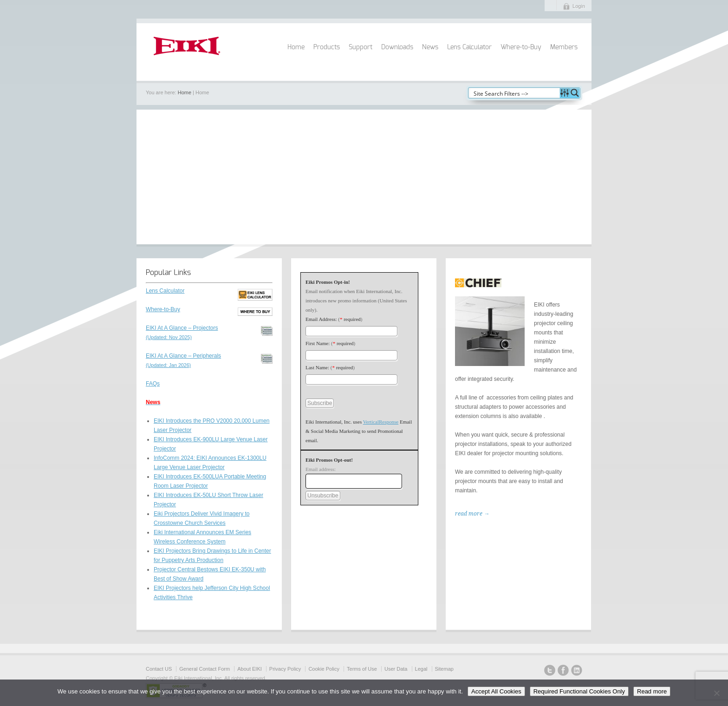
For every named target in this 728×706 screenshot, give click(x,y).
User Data (396, 669)
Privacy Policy (285, 669)
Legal (421, 669)
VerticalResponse (381, 422)
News (430, 47)
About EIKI (250, 669)
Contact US (159, 669)
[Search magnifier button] (575, 93)
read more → (472, 514)
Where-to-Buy (521, 47)
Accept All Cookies (496, 691)
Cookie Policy (324, 669)
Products (327, 47)
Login (579, 6)
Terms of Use (362, 669)
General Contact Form (205, 669)
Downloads (397, 47)
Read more (652, 691)
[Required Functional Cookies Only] (716, 693)
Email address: (321, 469)
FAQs (153, 384)
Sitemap (444, 669)
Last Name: (317, 367)
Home (296, 47)
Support (361, 47)
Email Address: (321, 319)
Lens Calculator (469, 47)
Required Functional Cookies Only (579, 691)
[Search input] (514, 93)
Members (564, 47)
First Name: (318, 343)
